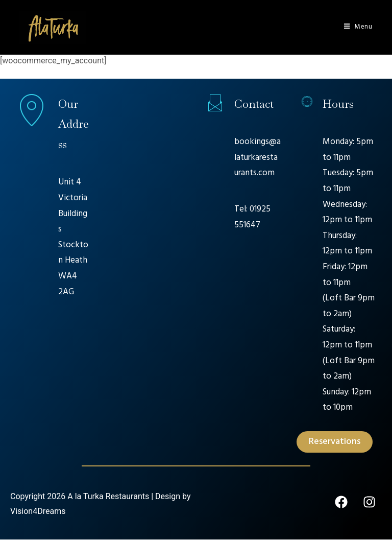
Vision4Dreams (38, 512)
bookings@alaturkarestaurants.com (258, 158)
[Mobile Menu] (358, 27)
